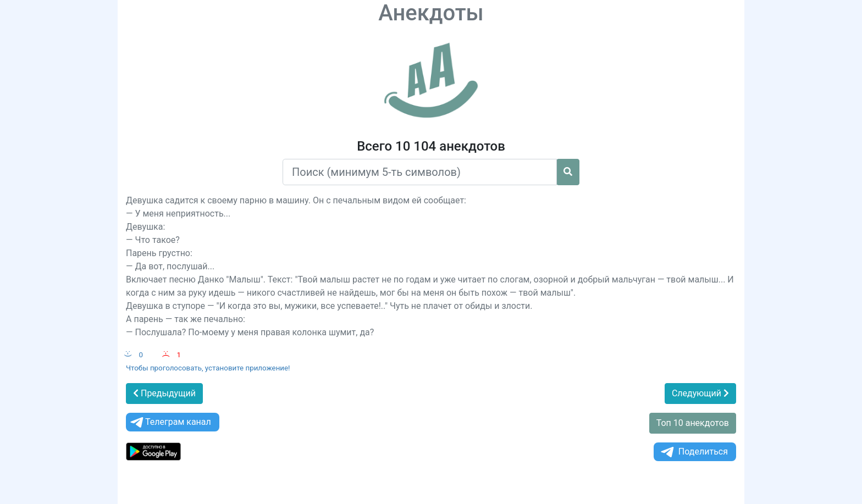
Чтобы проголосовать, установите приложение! (208, 368)
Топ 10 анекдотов (693, 423)
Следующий (700, 393)
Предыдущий (164, 393)
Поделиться (694, 452)
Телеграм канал (170, 422)
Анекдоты (431, 13)
